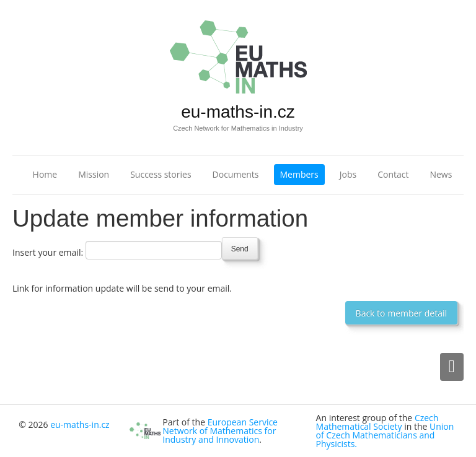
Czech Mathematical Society (377, 422)
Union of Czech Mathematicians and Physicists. (385, 435)
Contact (393, 174)
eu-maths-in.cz (238, 112)
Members (299, 174)
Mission (94, 174)
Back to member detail (401, 313)
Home (45, 174)
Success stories (161, 174)
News (441, 174)
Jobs (348, 174)
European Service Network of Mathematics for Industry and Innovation (220, 431)
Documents (236, 174)
